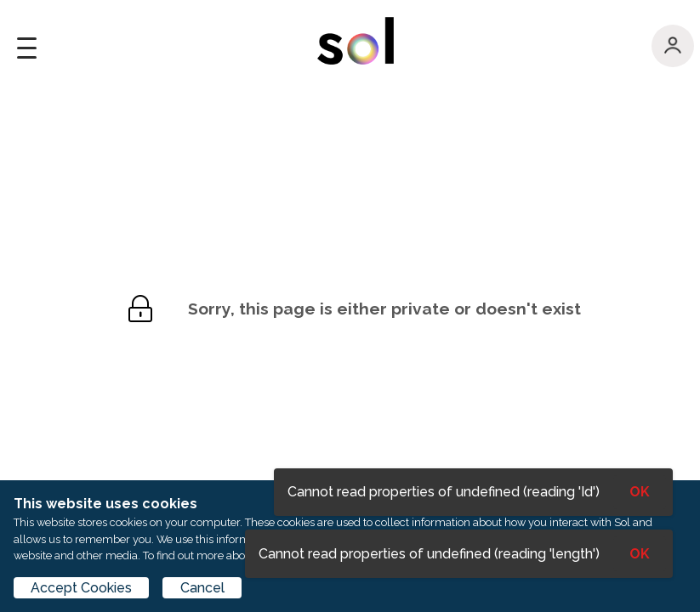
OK (640, 554)
